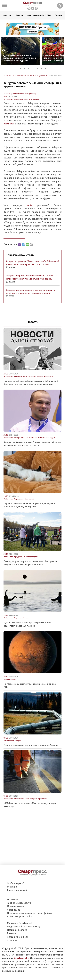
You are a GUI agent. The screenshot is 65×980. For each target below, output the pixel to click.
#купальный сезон (22, 618)
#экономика (9, 740)
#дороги (33, 799)
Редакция (12, 887)
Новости (7, 15)
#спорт (17, 438)
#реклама (35, 99)
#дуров (27, 99)
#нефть (18, 740)
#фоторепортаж (31, 557)
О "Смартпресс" (16, 883)
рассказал (9, 124)
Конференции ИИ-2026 (39, 15)
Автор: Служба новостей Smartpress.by (20, 93)
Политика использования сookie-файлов (29, 913)
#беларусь (48, 376)
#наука (7, 679)
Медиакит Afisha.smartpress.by (24, 926)
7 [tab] (47, 68)
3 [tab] (30, 68)
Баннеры (12, 933)
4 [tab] (34, 68)
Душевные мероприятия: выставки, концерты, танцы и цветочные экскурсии (20, 58)
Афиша (19, 15)
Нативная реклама (17, 930)
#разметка (42, 799)
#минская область (21, 799)
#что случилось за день (33, 376)
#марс (13, 679)
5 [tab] (38, 68)
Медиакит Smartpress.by (20, 923)
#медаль (25, 438)
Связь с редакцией (17, 890)
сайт (30, 205)
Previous (4, 50)
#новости (18, 376)
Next (62, 50)
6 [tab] (42, 68)
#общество (8, 99)
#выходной (29, 499)
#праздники (19, 499)
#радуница (19, 557)
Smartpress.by (21, 958)
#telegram (18, 99)
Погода (58, 15)
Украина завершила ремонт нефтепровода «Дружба (31, 745)
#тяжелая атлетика (37, 438)
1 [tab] (21, 68)
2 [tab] (26, 68)
